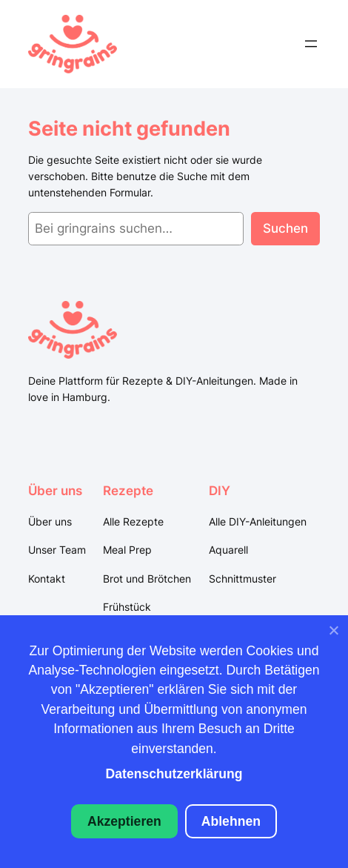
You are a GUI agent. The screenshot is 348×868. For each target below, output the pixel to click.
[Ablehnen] (333, 634)
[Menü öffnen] (311, 44)
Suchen (285, 228)
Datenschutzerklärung (174, 774)
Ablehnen (231, 821)
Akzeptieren (124, 821)
